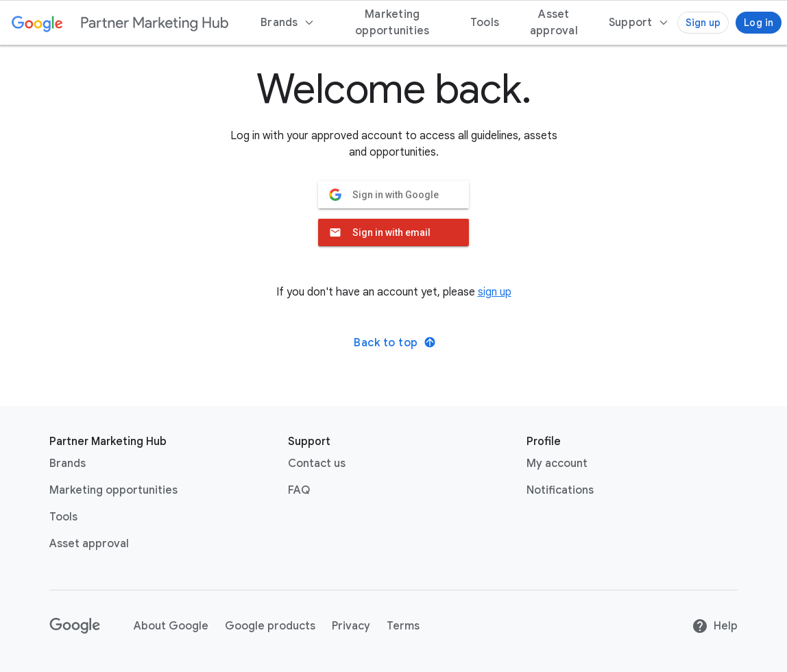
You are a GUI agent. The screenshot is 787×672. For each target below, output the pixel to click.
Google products (270, 626)
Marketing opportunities (113, 490)
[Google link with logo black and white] (75, 626)
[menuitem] (639, 23)
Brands (68, 464)
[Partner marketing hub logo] (155, 23)
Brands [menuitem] (288, 23)
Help (715, 626)
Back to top (395, 343)
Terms (403, 626)
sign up (495, 292)
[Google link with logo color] (37, 23)
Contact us (317, 464)
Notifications (560, 490)
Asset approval (89, 544)
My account (557, 464)
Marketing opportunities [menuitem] (392, 23)
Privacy (351, 626)
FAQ (299, 490)
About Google (171, 626)
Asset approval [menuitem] (554, 23)
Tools (63, 517)
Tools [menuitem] (485, 23)
